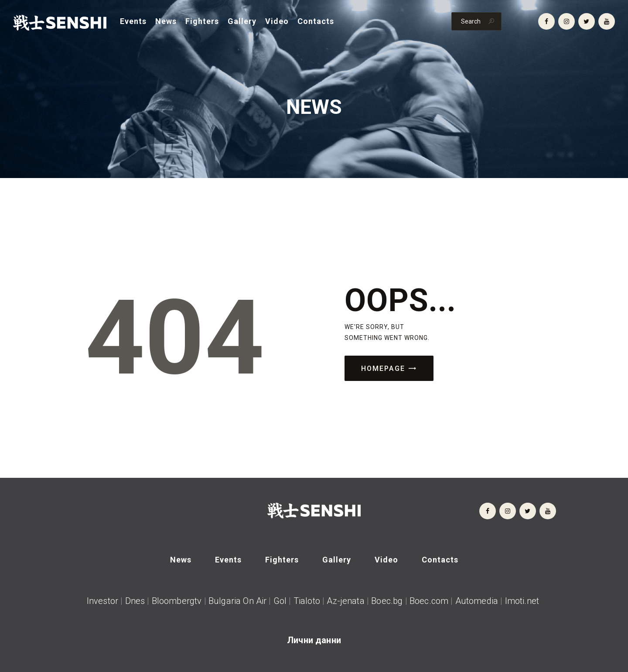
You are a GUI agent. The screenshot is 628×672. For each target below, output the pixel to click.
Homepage (383, 369)
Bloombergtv (177, 601)
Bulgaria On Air (237, 601)
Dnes (135, 601)
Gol (280, 601)
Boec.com (429, 601)
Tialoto (307, 601)
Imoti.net (523, 601)
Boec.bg (386, 601)
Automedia (477, 601)
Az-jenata (345, 601)
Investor (102, 601)
